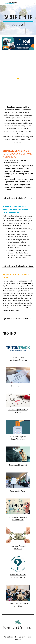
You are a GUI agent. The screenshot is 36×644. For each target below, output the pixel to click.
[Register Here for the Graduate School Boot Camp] (18, 319)
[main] (18, 20)
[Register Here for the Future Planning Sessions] (18, 198)
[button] (2, 3)
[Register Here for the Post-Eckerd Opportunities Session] (18, 266)
